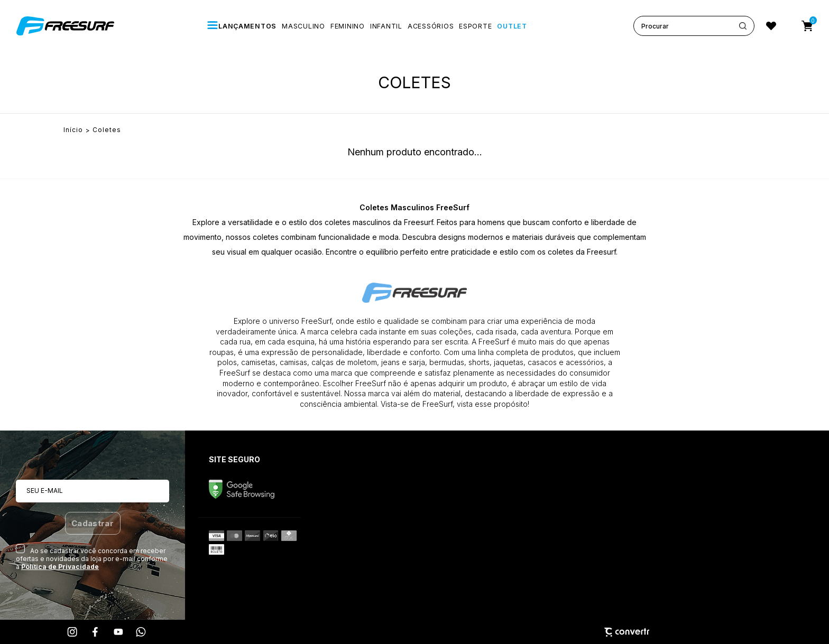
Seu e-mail (45, 491)
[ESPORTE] (475, 26)
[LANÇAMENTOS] (242, 26)
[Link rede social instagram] (73, 632)
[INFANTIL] (386, 26)
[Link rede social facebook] (96, 632)
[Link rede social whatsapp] (141, 632)
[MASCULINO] (303, 26)
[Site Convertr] (414, 632)
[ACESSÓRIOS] (431, 26)
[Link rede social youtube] (118, 632)
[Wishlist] (771, 26)
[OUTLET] (512, 26)
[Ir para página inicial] (73, 130)
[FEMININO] (348, 26)
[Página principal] (67, 26)
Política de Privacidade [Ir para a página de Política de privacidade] (60, 567)
